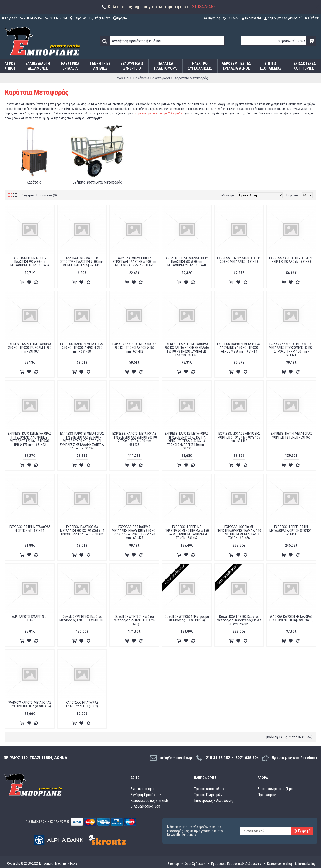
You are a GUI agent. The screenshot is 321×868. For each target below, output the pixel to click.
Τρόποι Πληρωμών (208, 795)
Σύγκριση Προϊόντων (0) (40, 195)
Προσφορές (267, 795)
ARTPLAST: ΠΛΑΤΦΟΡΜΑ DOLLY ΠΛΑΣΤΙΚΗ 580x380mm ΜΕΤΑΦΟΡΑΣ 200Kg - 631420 (187, 262)
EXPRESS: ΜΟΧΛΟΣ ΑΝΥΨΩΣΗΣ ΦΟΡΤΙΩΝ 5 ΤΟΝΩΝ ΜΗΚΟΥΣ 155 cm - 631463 (239, 437)
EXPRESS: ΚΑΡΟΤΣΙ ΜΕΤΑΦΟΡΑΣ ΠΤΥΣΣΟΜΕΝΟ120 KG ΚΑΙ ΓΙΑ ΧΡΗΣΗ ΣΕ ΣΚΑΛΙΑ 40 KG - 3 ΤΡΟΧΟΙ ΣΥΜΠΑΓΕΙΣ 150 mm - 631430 (187, 441)
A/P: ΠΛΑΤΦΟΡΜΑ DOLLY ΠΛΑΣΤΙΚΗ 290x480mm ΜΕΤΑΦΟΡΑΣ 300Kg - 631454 (30, 262)
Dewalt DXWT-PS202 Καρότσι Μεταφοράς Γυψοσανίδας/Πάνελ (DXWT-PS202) (239, 620)
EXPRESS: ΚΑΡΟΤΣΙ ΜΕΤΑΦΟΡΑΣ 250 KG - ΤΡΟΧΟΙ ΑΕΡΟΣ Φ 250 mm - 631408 (82, 348)
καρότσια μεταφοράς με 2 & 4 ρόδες (159, 113)
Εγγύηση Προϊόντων (146, 795)
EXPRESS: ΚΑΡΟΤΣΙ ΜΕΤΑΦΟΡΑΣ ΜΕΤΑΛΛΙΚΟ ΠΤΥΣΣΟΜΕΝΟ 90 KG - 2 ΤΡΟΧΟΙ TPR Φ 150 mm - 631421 (291, 349)
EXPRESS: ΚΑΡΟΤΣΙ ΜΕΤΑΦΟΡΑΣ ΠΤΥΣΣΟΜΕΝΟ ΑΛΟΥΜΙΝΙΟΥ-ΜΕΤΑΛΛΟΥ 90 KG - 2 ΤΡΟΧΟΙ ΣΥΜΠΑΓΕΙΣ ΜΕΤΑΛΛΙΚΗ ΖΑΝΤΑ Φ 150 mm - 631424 (82, 441)
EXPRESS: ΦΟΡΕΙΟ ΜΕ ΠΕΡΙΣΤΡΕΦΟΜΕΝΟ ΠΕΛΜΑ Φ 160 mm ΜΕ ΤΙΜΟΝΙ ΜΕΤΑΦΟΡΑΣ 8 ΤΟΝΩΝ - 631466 (239, 532)
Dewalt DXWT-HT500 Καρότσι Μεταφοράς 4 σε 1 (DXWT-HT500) (82, 618)
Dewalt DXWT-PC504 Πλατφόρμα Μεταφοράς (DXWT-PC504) (187, 618)
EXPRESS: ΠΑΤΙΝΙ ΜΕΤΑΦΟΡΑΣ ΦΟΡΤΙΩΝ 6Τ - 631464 (30, 529)
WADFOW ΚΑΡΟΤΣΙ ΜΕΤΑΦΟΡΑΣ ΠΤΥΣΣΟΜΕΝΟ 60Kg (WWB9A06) (30, 704)
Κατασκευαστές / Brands (150, 801)
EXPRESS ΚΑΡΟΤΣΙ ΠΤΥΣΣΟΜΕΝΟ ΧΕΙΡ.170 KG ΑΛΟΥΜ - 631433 (291, 260)
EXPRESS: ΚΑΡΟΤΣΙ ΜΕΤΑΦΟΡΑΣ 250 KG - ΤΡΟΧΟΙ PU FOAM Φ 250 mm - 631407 (30, 348)
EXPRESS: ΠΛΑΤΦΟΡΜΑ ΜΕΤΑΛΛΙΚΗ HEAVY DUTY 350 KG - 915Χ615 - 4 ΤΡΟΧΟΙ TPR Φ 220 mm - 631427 (134, 532)
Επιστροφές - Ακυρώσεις (214, 801)
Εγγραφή (302, 831)
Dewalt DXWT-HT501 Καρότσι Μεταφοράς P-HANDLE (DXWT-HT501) (134, 620)
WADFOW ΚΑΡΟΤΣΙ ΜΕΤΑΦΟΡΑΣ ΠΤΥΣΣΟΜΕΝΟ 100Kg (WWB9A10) (291, 618)
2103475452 (204, 7)
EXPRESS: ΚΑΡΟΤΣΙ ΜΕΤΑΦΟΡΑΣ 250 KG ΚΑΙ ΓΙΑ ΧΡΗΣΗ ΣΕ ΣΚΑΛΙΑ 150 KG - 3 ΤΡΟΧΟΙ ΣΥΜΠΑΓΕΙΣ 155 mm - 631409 (187, 349)
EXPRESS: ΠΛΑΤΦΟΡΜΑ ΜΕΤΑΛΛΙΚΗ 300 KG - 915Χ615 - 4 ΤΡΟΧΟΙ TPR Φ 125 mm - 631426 (82, 531)
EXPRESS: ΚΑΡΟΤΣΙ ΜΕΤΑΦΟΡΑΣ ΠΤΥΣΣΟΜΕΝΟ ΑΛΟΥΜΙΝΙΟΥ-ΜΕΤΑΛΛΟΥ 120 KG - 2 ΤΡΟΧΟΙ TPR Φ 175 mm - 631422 (30, 439)
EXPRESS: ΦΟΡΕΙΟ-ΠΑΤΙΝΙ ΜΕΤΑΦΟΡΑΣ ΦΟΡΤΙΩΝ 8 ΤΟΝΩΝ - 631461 (291, 531)
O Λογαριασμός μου (145, 806)
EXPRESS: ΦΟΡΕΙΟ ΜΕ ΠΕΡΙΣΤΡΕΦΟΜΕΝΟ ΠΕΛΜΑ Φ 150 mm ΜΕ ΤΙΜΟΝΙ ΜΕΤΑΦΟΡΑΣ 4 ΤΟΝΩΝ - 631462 (187, 532)
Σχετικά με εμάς (143, 789)
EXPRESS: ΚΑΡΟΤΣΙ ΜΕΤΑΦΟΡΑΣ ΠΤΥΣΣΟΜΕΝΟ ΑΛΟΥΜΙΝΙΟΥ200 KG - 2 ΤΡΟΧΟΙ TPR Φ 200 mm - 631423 (134, 439)
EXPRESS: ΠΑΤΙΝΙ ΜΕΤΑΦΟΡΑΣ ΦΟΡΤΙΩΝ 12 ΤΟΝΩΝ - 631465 (291, 435)
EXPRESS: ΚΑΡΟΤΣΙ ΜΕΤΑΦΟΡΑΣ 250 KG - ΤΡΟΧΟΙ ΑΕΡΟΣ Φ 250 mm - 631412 (134, 348)
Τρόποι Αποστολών (209, 789)
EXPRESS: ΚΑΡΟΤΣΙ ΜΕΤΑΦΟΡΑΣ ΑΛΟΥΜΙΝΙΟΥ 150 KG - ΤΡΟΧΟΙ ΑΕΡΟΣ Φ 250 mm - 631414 (239, 348)
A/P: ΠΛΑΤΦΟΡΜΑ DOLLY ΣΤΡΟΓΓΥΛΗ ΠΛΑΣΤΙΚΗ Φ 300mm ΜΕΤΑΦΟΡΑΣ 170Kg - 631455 (82, 262)
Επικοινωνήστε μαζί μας (276, 789)
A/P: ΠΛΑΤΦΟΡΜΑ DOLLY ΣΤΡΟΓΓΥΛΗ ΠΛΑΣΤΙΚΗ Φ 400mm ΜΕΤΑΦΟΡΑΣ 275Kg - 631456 (134, 262)
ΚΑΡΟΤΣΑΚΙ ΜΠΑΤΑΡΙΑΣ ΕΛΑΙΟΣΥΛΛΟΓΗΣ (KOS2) (82, 704)
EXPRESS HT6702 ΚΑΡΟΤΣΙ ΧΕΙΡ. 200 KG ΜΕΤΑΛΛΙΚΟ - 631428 (239, 260)
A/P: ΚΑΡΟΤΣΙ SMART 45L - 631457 (30, 618)
